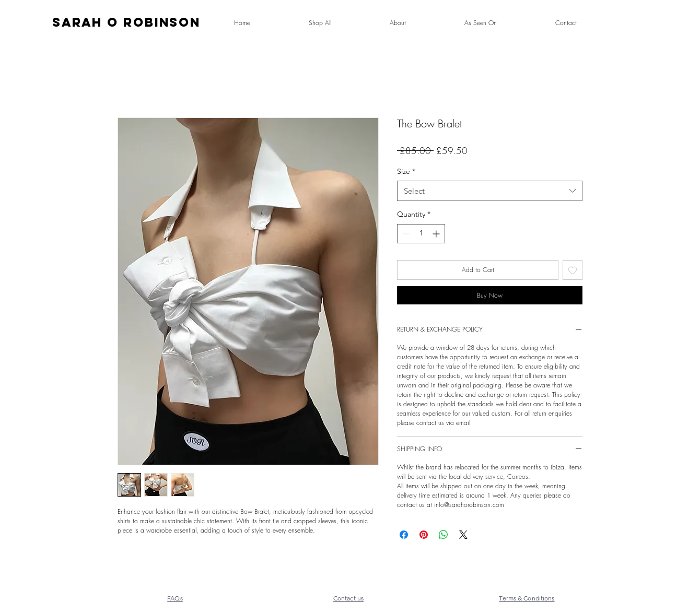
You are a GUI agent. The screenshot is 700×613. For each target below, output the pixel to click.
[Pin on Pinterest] (424, 535)
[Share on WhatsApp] (444, 535)
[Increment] (437, 234)
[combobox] (490, 191)
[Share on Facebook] (404, 535)
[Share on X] (463, 535)
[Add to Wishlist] (573, 270)
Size (406, 171)
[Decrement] (405, 234)
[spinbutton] (421, 234)
